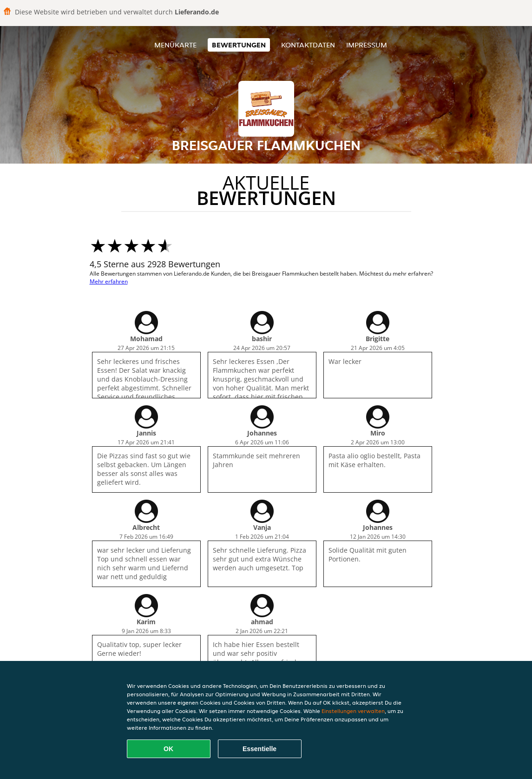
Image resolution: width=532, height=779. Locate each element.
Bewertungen (239, 45)
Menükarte (175, 45)
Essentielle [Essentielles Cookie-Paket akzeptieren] (259, 749)
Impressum (367, 45)
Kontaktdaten (308, 45)
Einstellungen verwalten (353, 711)
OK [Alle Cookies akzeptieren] (168, 749)
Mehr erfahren (109, 281)
